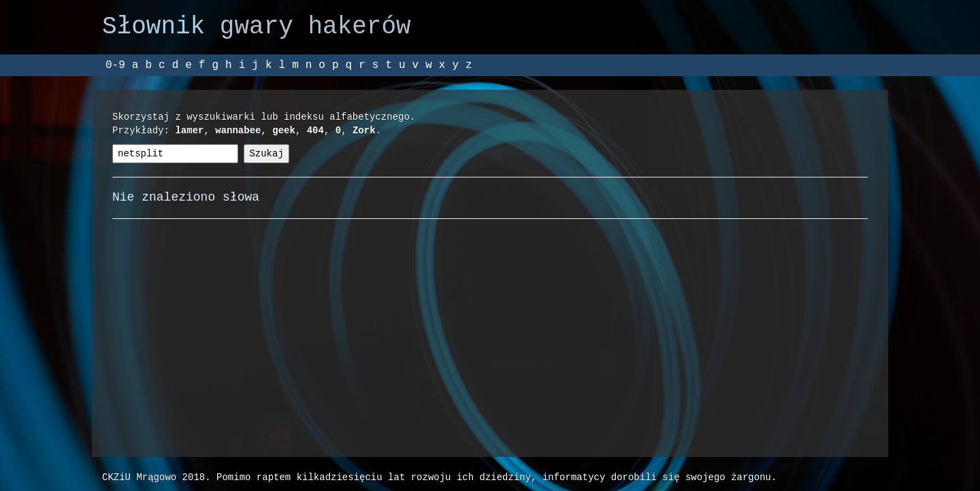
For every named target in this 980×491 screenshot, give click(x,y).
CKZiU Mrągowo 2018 (153, 477)
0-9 (115, 65)
